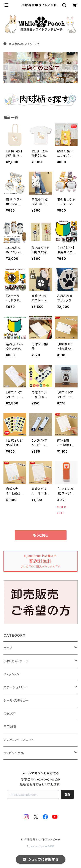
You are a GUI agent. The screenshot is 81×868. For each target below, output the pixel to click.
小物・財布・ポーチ (16, 661)
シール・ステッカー (16, 700)
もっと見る (41, 535)
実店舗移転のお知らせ (21, 44)
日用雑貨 (10, 727)
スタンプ (9, 714)
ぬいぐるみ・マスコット (19, 740)
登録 (67, 794)
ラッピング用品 (14, 753)
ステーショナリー (15, 687)
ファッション (11, 674)
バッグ (8, 648)
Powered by (41, 846)
